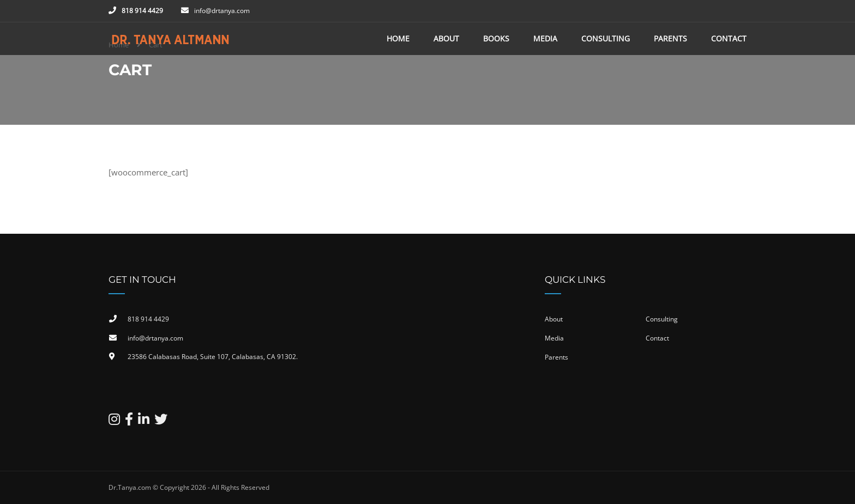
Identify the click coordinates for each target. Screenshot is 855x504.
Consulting (606, 38)
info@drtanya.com (222, 11)
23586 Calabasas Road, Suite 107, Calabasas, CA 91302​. (213, 357)
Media (545, 38)
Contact (729, 38)
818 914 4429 (142, 11)
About (446, 38)
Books (496, 38)
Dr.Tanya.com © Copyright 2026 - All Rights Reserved (189, 487)
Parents (670, 38)
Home (398, 38)
